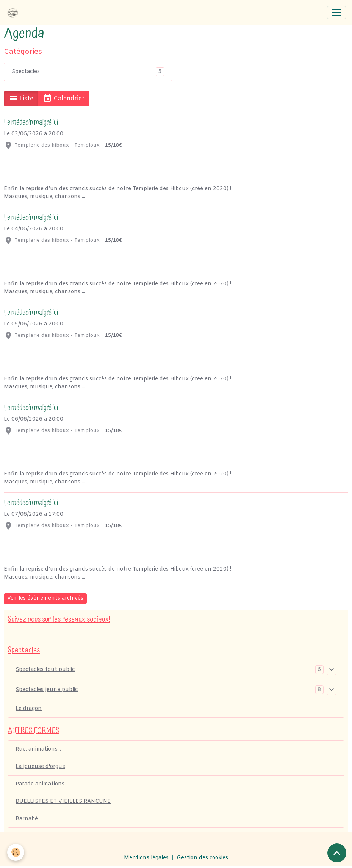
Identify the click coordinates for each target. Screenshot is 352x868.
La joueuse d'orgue (40, 767)
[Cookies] (16, 852)
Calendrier (64, 98)
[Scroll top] (337, 853)
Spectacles (26, 72)
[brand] (14, 13)
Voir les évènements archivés (45, 598)
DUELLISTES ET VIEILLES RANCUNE (63, 802)
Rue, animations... (38, 749)
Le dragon (29, 709)
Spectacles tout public (45, 670)
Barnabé (27, 819)
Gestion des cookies (202, 858)
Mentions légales (146, 858)
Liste (21, 98)
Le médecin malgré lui (31, 123)
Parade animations (40, 784)
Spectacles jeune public (47, 690)
